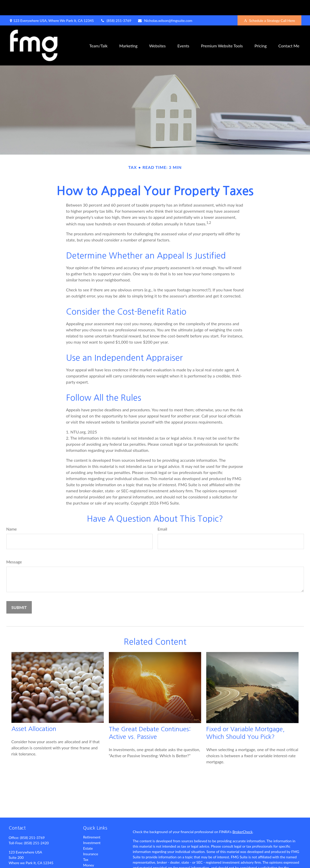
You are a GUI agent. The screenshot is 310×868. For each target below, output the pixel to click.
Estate (88, 833)
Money (89, 850)
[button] (98, 30)
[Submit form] (19, 592)
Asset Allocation (34, 713)
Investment (92, 827)
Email (163, 514)
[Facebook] (12, 864)
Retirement (92, 822)
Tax (86, 844)
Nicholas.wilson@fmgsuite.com (165, 5)
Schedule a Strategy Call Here (269, 5)
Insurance (91, 839)
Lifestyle (90, 855)
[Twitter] (21, 864)
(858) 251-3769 (116, 5)
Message (14, 546)
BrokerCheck (242, 816)
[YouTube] (39, 864)
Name (12, 514)
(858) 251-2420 (36, 828)
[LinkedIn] (30, 864)
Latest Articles (94, 861)
